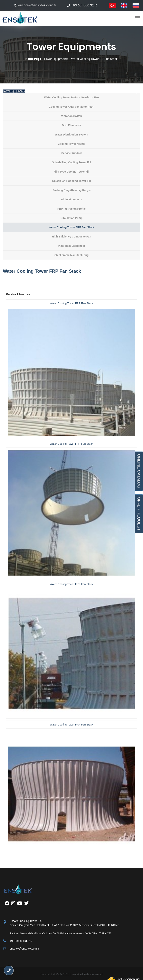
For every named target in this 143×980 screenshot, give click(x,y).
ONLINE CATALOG (139, 471)
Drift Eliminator (71, 125)
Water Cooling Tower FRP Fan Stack (71, 227)
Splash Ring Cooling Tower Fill (71, 162)
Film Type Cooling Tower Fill (71, 172)
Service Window (71, 153)
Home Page (33, 59)
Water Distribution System (71, 135)
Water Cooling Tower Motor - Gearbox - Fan (72, 97)
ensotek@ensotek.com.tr (35, 5)
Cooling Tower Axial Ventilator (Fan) (71, 107)
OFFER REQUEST (139, 514)
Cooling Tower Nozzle (71, 144)
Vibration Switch (71, 116)
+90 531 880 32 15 (82, 5)
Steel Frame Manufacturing (72, 255)
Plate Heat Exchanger (71, 246)
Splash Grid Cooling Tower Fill (71, 181)
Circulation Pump (72, 218)
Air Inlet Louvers (71, 199)
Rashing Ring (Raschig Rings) (71, 190)
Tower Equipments (14, 91)
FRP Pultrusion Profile (71, 209)
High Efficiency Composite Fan (71, 237)
